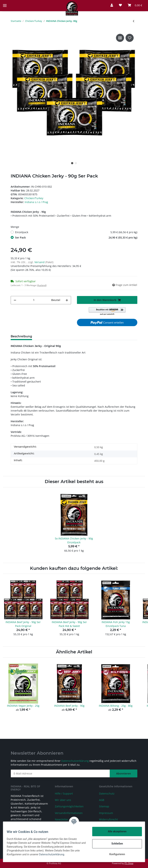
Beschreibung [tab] (21, 336)
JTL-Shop (129, 863)
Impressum (106, 813)
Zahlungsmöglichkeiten (69, 806)
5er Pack (76, 237)
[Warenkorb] (135, 5)
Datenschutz (107, 793)
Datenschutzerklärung (75, 761)
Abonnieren (124, 773)
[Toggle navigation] (5, 2)
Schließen (115, 844)
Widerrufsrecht (108, 819)
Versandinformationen (69, 813)
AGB (102, 800)
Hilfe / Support (64, 793)
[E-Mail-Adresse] (60, 773)
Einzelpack (76, 232)
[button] (112, 5)
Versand (40, 262)
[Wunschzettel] (120, 5)
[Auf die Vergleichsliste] (120, 38)
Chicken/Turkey (34, 198)
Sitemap (104, 806)
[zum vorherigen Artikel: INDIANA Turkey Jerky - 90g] (134, 21)
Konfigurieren (115, 854)
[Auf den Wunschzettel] (130, 38)
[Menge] (34, 300)
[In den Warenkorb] (107, 300)
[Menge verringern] (15, 300)
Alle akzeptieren (115, 831)
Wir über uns (63, 800)
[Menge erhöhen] (67, 300)
